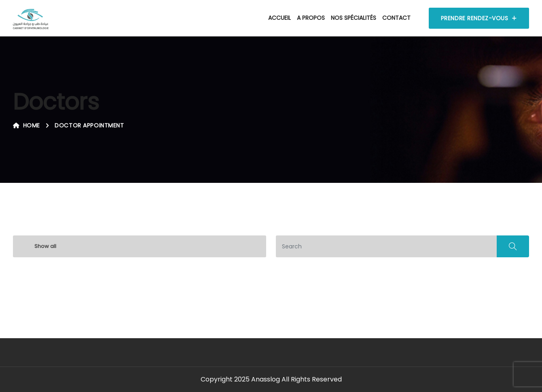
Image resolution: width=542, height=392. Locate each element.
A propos (311, 18)
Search (513, 246)
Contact (396, 18)
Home (26, 125)
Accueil (279, 18)
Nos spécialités (354, 18)
